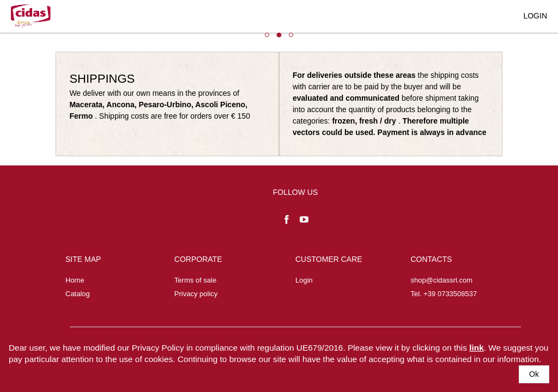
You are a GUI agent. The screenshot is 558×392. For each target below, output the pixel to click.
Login (304, 280)
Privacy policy (196, 294)
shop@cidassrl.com (441, 280)
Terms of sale (195, 280)
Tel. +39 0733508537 (444, 294)
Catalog (78, 294)
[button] (534, 374)
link (477, 348)
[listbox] (279, 38)
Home (75, 280)
